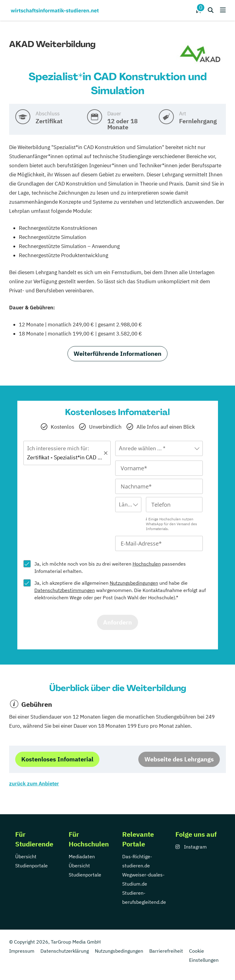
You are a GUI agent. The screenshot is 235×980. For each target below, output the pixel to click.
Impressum (22, 951)
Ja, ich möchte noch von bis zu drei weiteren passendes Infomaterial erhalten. (110, 567)
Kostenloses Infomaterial (57, 759)
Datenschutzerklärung (65, 951)
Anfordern (117, 622)
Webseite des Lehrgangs (179, 759)
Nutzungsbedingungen (134, 583)
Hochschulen (147, 564)
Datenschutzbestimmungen (65, 590)
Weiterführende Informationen (117, 354)
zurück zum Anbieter (34, 784)
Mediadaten (82, 856)
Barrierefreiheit (166, 951)
